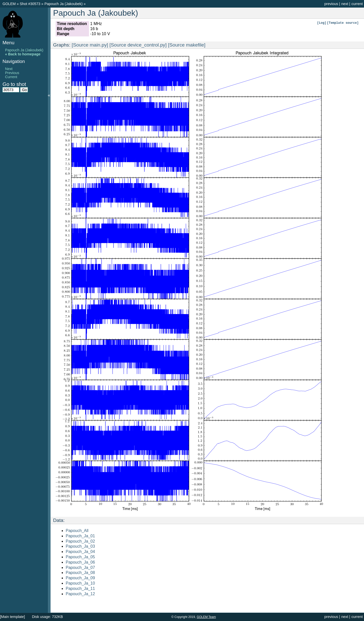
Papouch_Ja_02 (80, 541)
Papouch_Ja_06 (80, 562)
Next (9, 69)
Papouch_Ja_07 (80, 568)
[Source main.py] (90, 45)
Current (11, 77)
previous (331, 4)
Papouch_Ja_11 (80, 589)
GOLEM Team (206, 617)
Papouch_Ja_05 (80, 557)
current (357, 4)
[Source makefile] (187, 45)
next (345, 4)
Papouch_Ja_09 (80, 578)
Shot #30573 (30, 4)
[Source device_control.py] (138, 45)
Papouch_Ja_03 (80, 546)
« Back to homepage (23, 54)
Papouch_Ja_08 (80, 573)
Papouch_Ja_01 (80, 536)
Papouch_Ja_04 (80, 552)
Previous (12, 73)
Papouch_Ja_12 (80, 594)
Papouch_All (77, 531)
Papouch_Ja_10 (80, 583)
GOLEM (10, 4)
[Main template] (12, 617)
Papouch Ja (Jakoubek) (64, 4)
